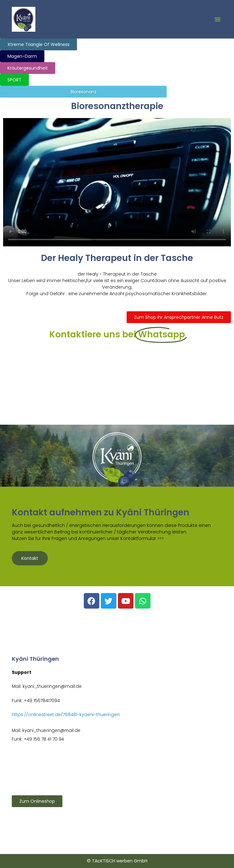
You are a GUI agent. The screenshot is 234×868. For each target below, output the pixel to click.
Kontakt (30, 558)
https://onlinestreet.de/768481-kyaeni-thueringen (66, 715)
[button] (218, 19)
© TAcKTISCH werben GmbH (117, 861)
